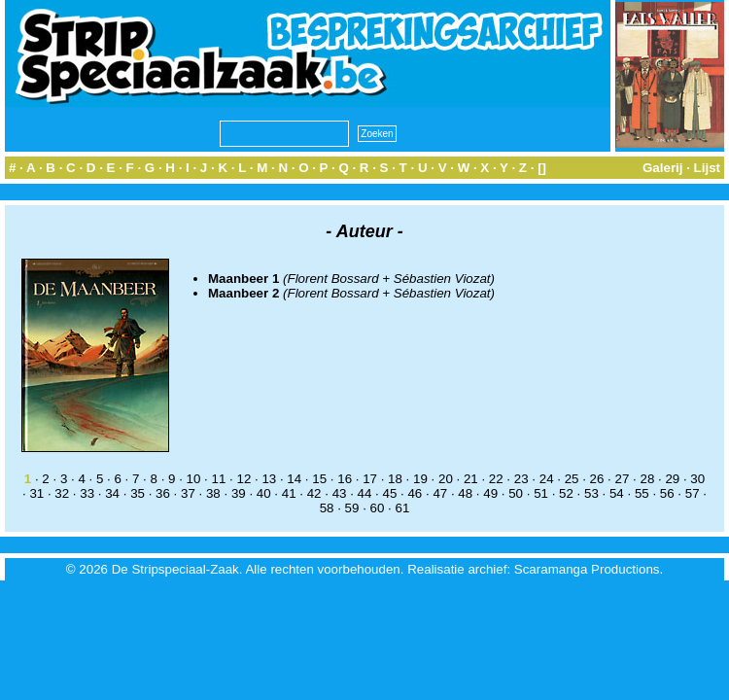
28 (647, 479)
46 (415, 493)
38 (213, 493)
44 (365, 493)
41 (289, 493)
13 (269, 479)
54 (617, 493)
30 (697, 479)
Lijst (707, 168)
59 (352, 508)
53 (591, 493)
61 (402, 508)
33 (87, 493)
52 (566, 493)
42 (314, 493)
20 (446, 479)
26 (597, 479)
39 (239, 493)
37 (188, 493)
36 (163, 493)
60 (378, 508)
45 (390, 493)
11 (219, 479)
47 (440, 493)
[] (542, 168)
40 (264, 493)
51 (541, 493)
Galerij (663, 168)
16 (345, 479)
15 (319, 479)
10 (194, 479)
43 (340, 493)
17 (370, 479)
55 (642, 493)
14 (294, 479)
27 (623, 479)
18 (395, 479)
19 (420, 479)
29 (672, 479)
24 (547, 479)
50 (516, 493)
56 (667, 493)
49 (490, 493)
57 (693, 493)
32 (62, 493)
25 (572, 479)
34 (112, 493)
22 (496, 479)
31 (36, 493)
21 (471, 479)
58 (327, 508)
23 (521, 479)
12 (243, 479)
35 (138, 493)
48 (465, 493)
